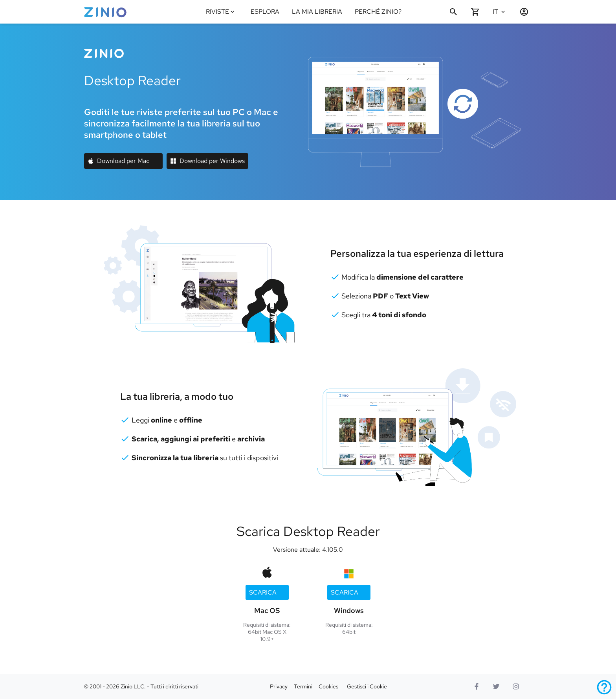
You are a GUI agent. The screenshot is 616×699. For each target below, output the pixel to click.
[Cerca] (453, 12)
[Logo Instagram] (516, 686)
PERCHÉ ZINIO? (378, 12)
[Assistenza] (604, 687)
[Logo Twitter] (496, 686)
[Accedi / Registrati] (521, 12)
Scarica (263, 592)
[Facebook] (477, 686)
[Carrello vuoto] (475, 12)
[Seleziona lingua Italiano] (501, 12)
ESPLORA (265, 12)
